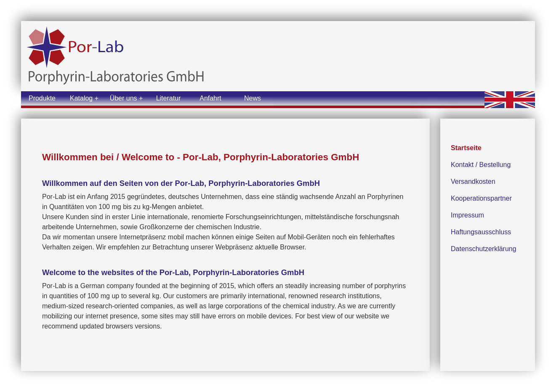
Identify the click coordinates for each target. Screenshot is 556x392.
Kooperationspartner (481, 198)
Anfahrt (210, 98)
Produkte (42, 98)
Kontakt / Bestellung (481, 165)
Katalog (81, 98)
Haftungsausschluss (481, 232)
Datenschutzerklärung (484, 249)
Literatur (169, 98)
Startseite (466, 148)
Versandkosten (473, 181)
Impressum (467, 215)
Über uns (124, 98)
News (253, 98)
